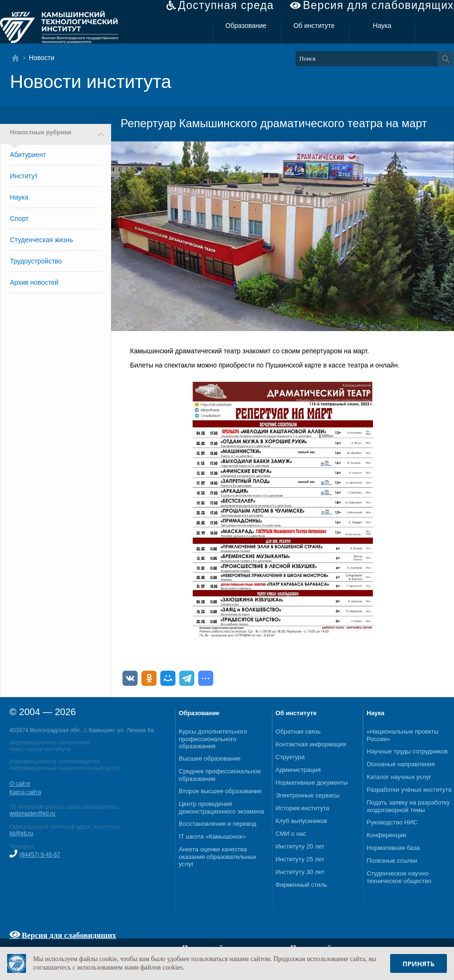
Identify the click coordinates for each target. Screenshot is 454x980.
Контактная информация (311, 744)
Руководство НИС (392, 822)
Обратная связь (298, 731)
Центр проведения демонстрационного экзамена (221, 808)
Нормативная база (393, 848)
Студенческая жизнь (41, 240)
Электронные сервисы (308, 795)
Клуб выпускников (301, 821)
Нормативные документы (312, 783)
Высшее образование (210, 758)
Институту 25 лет (300, 859)
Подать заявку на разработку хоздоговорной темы (408, 806)
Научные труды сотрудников (407, 751)
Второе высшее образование (220, 791)
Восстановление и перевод (218, 824)
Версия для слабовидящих (379, 5)
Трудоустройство (36, 261)
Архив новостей (34, 282)
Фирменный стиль (301, 885)
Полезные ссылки (392, 861)
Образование (246, 26)
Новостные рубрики (41, 132)
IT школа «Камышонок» (212, 836)
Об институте (314, 26)
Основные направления (401, 764)
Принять (419, 964)
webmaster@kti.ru (32, 814)
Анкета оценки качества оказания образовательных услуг (218, 857)
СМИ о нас (291, 834)
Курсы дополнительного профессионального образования (213, 739)
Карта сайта (25, 792)
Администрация (298, 770)
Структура (290, 757)
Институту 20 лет (300, 846)
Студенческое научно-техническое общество (399, 877)
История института (303, 808)
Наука (382, 26)
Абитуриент (28, 155)
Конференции (386, 835)
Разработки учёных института (409, 790)
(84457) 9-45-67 (40, 855)
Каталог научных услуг (399, 777)
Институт (24, 176)
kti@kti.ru (21, 833)
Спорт (19, 219)
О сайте (20, 784)
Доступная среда (226, 5)
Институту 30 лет (300, 872)
